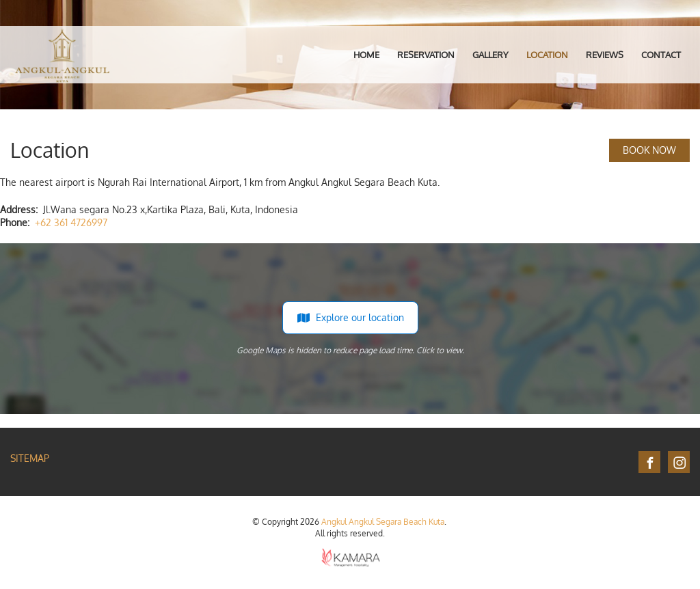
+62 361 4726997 (71, 222)
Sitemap (30, 458)
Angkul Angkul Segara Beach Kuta (383, 522)
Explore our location (350, 318)
